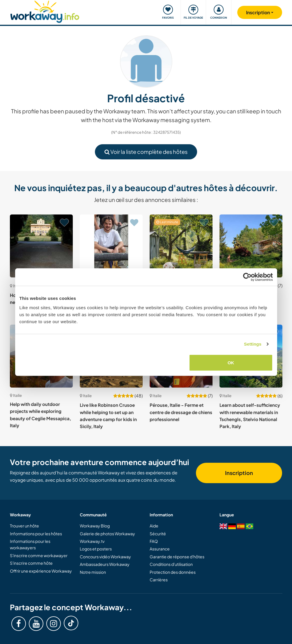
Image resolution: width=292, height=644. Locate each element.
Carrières (159, 580)
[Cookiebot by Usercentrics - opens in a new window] (247, 277)
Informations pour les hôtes (36, 534)
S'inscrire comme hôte (31, 563)
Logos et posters (96, 549)
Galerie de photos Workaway (107, 534)
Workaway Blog (95, 526)
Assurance (160, 549)
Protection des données (173, 572)
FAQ (154, 541)
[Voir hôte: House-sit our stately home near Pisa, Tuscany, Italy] (41, 246)
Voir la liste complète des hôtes (146, 152)
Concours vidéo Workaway (105, 557)
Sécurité (158, 534)
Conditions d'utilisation (171, 564)
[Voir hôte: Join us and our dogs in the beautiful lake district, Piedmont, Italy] (251, 246)
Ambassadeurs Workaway (105, 564)
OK (231, 362)
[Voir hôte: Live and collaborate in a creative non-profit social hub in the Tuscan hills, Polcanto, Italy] (111, 246)
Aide (154, 526)
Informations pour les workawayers (30, 544)
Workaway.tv (92, 541)
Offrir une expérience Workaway (41, 571)
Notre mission (93, 572)
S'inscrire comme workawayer (39, 555)
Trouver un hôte (24, 526)
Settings (253, 344)
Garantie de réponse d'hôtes (177, 557)
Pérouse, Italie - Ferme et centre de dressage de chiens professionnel (181, 412)
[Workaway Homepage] (45, 11)
